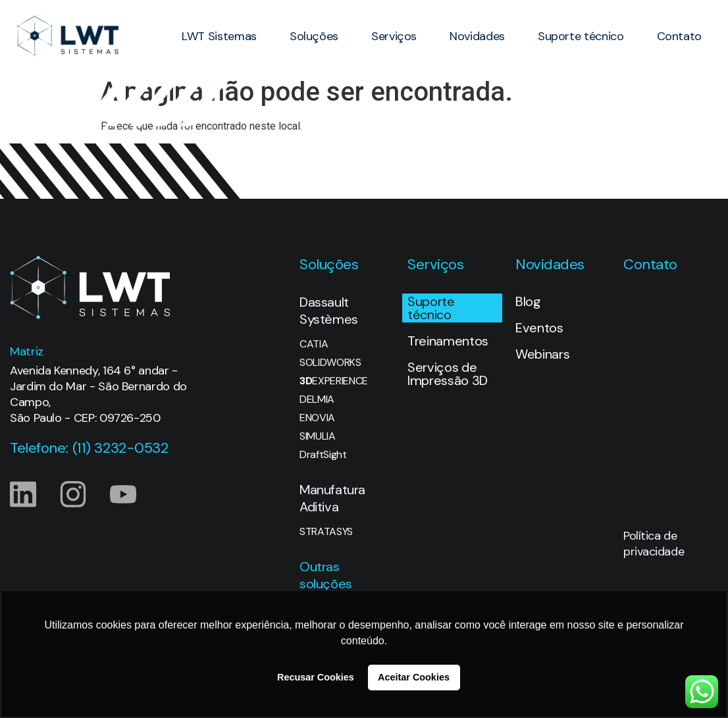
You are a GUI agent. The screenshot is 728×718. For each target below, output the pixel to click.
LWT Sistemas (219, 36)
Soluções (314, 36)
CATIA (314, 344)
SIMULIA (318, 436)
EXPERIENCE (334, 381)
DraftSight (323, 455)
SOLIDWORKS (330, 363)
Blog (528, 301)
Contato (679, 36)
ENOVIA (317, 418)
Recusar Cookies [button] (316, 677)
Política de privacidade (654, 544)
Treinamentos (448, 341)
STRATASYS (326, 532)
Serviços (394, 36)
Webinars (542, 354)
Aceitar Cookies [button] (414, 677)
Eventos (539, 328)
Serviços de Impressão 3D (448, 374)
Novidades (477, 36)
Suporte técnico (581, 36)
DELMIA (317, 399)
